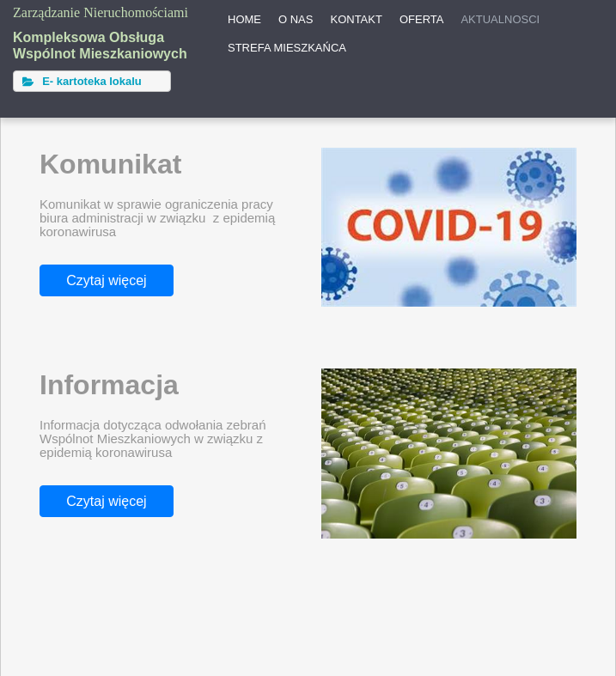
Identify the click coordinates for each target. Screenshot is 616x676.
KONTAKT (356, 19)
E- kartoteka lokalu (82, 81)
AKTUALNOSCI (500, 19)
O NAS (296, 19)
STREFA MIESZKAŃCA (287, 48)
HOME (244, 19)
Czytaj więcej (106, 280)
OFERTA (422, 19)
